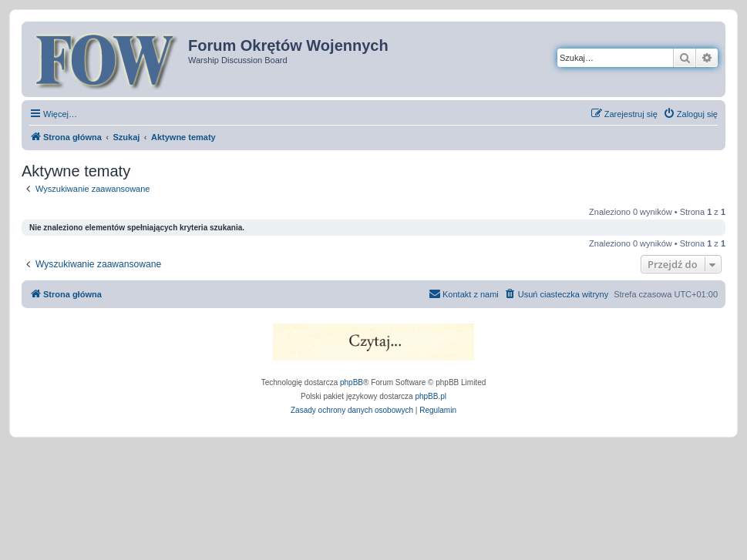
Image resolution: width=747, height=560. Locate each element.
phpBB (352, 382)
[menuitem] (690, 114)
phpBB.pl (431, 396)
